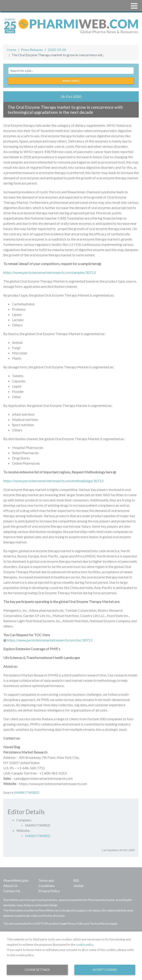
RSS (76, 880)
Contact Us (12, 891)
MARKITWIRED (27, 792)
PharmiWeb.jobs (16, 880)
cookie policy (85, 944)
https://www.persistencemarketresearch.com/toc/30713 (50, 640)
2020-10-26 (57, 50)
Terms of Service (100, 924)
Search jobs (71, 81)
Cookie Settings (37, 970)
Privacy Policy (49, 891)
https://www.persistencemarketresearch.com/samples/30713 (49, 272)
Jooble (78, 886)
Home (11, 50)
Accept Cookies (105, 970)
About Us (10, 886)
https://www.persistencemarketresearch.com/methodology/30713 (53, 481)
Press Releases (32, 50)
